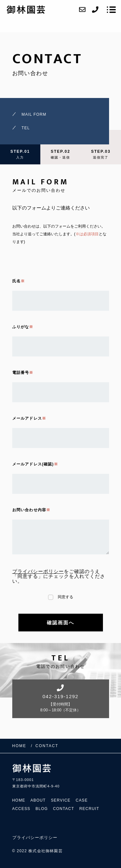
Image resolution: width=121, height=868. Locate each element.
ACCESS (21, 809)
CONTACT (64, 809)
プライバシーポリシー (38, 571)
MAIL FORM (34, 114)
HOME (19, 800)
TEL (26, 128)
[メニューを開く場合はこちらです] (111, 10)
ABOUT (38, 800)
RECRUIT (89, 809)
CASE (82, 800)
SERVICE (61, 800)
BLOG (42, 809)
